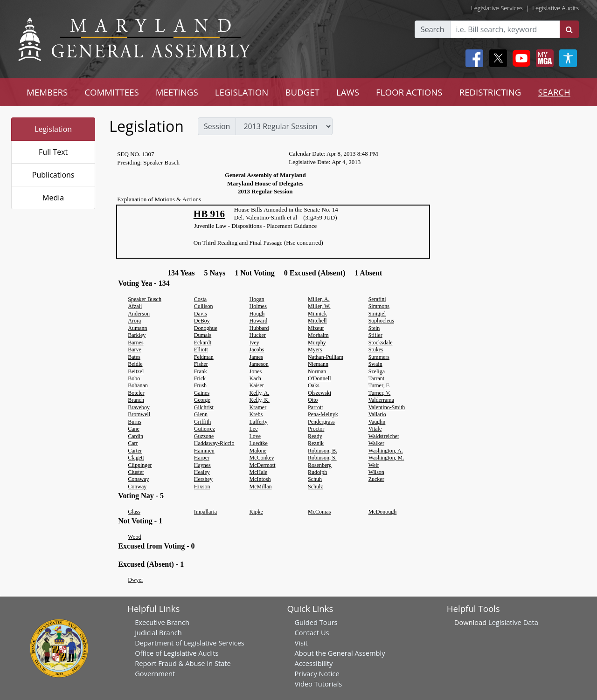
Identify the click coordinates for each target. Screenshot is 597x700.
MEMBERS (47, 92)
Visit (301, 643)
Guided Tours (316, 622)
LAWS (348, 92)
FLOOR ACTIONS (409, 92)
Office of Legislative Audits (177, 653)
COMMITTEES (112, 92)
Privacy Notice (317, 673)
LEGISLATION (242, 92)
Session (217, 126)
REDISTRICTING (490, 92)
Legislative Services (497, 8)
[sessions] (284, 126)
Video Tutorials (318, 684)
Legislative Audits (555, 8)
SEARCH (554, 92)
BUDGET (302, 92)
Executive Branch (162, 622)
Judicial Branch (158, 632)
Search (433, 29)
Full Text (53, 152)
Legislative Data (513, 622)
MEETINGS (177, 92)
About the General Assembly (340, 653)
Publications (53, 175)
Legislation (53, 129)
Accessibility (313, 663)
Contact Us (312, 632)
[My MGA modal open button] (543, 58)
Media (53, 198)
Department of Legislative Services (190, 643)
